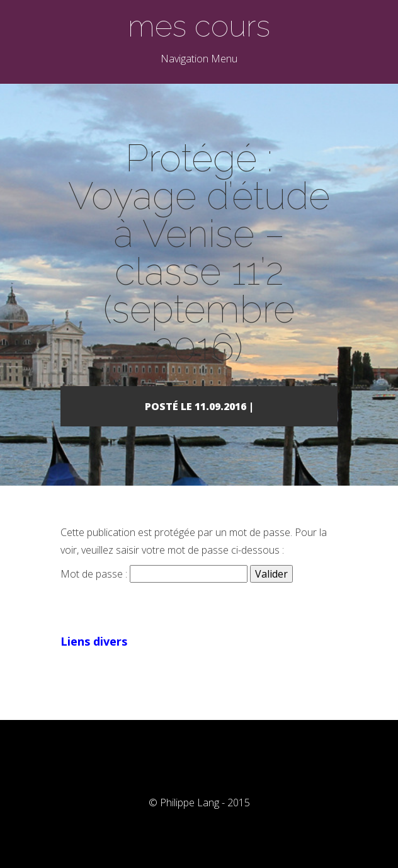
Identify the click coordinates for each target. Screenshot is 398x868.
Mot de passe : (154, 574)
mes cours (199, 26)
